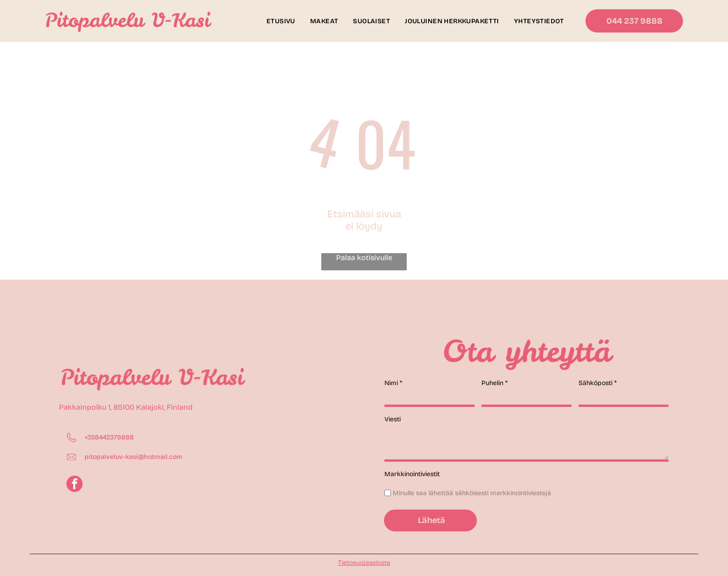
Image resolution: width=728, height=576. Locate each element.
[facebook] (75, 485)
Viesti (393, 419)
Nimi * (393, 383)
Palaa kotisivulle (364, 258)
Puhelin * (494, 383)
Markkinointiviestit (412, 474)
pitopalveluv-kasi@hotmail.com (133, 457)
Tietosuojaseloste (364, 563)
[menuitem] (281, 21)
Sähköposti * (598, 383)
